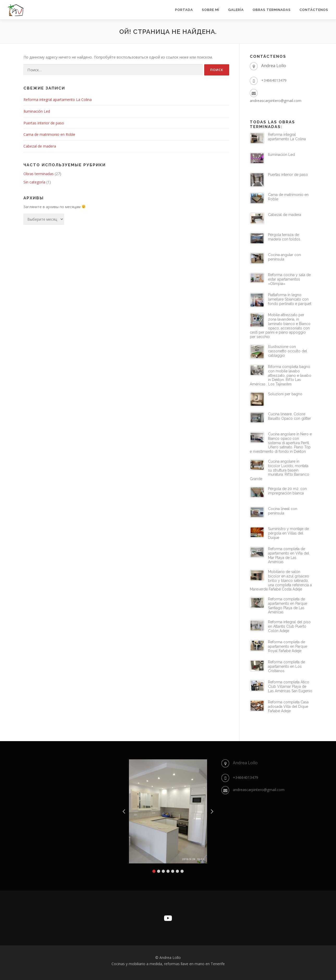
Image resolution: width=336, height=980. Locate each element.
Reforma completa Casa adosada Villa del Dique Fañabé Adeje (288, 707)
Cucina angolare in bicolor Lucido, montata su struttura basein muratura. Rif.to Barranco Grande (279, 470)
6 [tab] (177, 871)
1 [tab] (154, 871)
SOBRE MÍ (211, 10)
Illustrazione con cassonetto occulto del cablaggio (288, 351)
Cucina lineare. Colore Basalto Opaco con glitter (290, 416)
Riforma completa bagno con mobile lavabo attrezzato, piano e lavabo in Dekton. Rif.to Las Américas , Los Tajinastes (281, 375)
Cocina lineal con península (283, 511)
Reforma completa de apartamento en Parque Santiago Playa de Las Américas (288, 606)
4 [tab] (168, 871)
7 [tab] (182, 871)
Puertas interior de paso (44, 123)
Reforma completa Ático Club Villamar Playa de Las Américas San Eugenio (290, 686)
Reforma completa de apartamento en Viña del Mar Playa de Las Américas (289, 555)
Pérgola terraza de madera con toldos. (285, 237)
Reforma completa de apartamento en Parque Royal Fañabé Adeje (288, 646)
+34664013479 (274, 80)
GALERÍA (236, 10)
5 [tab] (173, 871)
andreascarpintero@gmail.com (276, 101)
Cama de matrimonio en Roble (49, 134)
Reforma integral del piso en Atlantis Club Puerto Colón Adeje (289, 626)
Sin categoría (34, 182)
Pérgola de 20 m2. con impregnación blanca (287, 491)
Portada (184, 10)
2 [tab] (159, 871)
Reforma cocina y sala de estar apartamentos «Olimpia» (289, 279)
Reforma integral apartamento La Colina (58, 100)
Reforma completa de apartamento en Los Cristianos (287, 666)
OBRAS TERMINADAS (272, 10)
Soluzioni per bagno (285, 394)
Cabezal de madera (40, 146)
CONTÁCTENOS (314, 10)
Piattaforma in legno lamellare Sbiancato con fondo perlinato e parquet (290, 299)
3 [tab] (163, 871)
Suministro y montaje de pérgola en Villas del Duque (288, 533)
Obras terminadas (39, 174)
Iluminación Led (37, 111)
